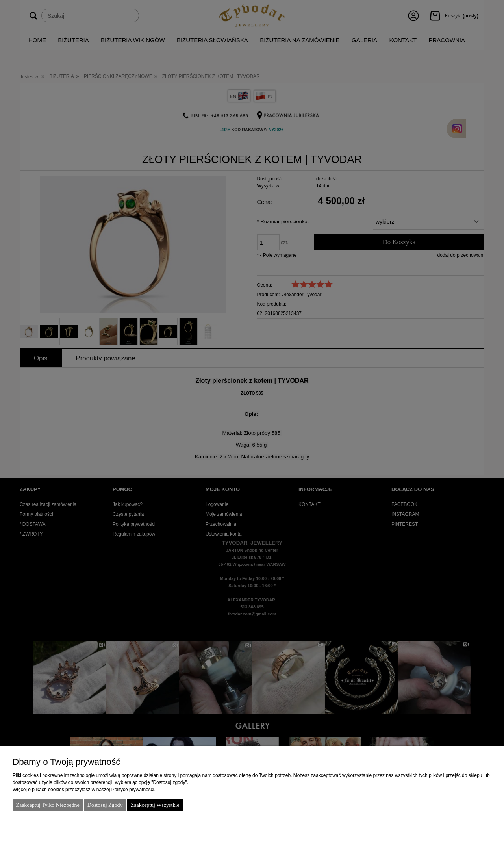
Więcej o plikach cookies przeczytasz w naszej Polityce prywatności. (84, 790)
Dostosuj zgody (105, 805)
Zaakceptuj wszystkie (155, 805)
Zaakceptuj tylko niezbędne (47, 805)
